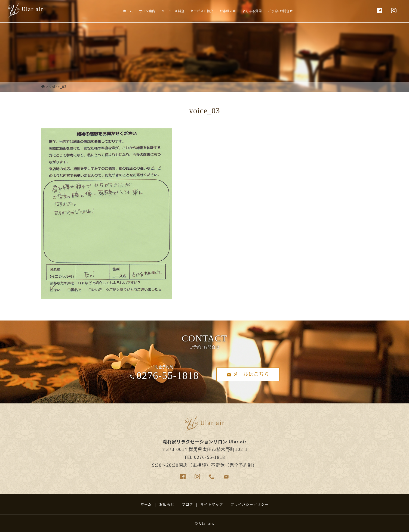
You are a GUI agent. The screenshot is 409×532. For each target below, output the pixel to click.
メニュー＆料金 (164, 12)
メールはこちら (248, 374)
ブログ (187, 504)
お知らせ (167, 504)
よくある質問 (263, 12)
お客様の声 (233, 12)
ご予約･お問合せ (298, 12)
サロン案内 (132, 12)
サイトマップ (212, 504)
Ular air (206, 523)
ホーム (107, 12)
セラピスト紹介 (200, 12)
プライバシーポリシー (250, 504)
